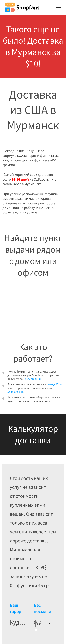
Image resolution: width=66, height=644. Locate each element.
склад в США (54, 384)
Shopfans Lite (15, 392)
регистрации (33, 379)
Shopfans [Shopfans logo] (22, 7)
